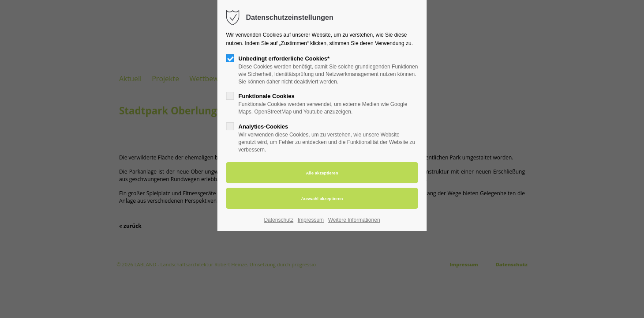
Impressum (311, 220)
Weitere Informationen (354, 220)
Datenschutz (279, 220)
